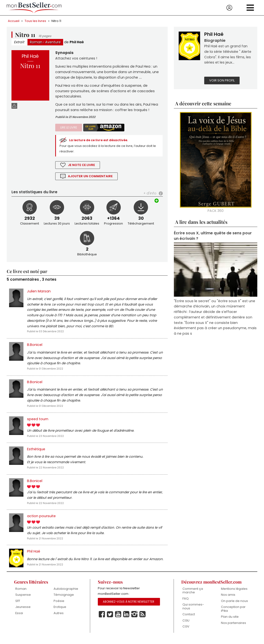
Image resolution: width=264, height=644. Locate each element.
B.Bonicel (35, 347)
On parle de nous (234, 605)
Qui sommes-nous (193, 610)
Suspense (23, 599)
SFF (18, 605)
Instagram (134, 618)
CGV (186, 631)
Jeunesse (23, 611)
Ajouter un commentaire (90, 177)
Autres (59, 617)
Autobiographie (66, 593)
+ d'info (150, 194)
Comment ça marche (193, 595)
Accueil (14, 21)
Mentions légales (234, 593)
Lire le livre (69, 128)
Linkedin (126, 618)
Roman (36, 42)
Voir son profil (222, 81)
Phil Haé (77, 42)
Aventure (53, 42)
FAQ (186, 603)
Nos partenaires (234, 627)
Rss (143, 618)
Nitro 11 (56, 21)
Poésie (59, 605)
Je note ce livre (82, 166)
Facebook (102, 618)
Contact (189, 618)
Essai (19, 617)
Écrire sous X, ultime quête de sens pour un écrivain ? (213, 236)
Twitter (110, 618)
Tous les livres (35, 21)
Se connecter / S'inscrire (229, 8)
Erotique (60, 611)
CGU (186, 625)
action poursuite (41, 520)
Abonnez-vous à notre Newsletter (129, 606)
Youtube (118, 618)
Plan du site (230, 621)
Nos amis (228, 599)
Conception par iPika (233, 613)
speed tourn (38, 422)
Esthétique (36, 452)
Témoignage (64, 599)
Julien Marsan (39, 293)
